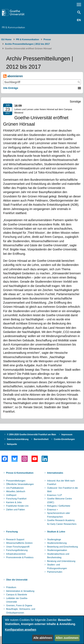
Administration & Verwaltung (20, 591)
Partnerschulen (55, 572)
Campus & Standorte (17, 594)
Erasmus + (53, 510)
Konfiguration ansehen (20, 630)
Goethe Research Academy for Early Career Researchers (62, 522)
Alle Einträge (11, 88)
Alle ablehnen (43, 638)
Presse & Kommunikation (20, 473)
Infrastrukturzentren (16, 554)
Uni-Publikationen (15, 488)
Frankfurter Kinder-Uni (17, 506)
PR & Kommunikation (13, 27)
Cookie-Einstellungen (64, 439)
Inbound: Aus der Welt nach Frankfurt (61, 482)
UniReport (11, 495)
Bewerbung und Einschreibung (62, 547)
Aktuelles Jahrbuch (16, 491)
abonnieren (13, 76)
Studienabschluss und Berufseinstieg (58, 556)
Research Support (15, 539)
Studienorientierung (57, 543)
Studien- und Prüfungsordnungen (57, 566)
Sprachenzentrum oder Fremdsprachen (59, 515)
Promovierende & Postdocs (20, 557)
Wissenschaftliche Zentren (19, 543)
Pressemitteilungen (16, 481)
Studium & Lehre (56, 532)
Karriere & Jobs (14, 502)
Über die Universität (17, 580)
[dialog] (43, 630)
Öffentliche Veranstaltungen (20, 484)
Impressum (67, 435)
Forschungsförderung (17, 550)
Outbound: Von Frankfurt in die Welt (62, 490)
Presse (47, 39)
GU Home (6, 39)
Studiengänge (54, 539)
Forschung (12, 532)
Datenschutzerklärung (18, 439)
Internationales (55, 473)
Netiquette (12, 444)
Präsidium (11, 587)
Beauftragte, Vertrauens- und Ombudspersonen (21, 611)
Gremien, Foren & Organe (19, 605)
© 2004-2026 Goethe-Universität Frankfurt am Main (32, 435)
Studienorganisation (57, 550)
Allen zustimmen (67, 638)
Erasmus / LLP (54, 495)
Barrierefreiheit (41, 439)
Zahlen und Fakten (16, 510)
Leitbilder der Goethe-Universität (17, 600)
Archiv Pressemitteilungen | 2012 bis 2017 (27, 44)
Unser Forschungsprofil (18, 547)
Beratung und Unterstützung (61, 561)
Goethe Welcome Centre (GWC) (60, 500)
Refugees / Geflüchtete (59, 506)
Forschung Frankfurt (16, 499)
